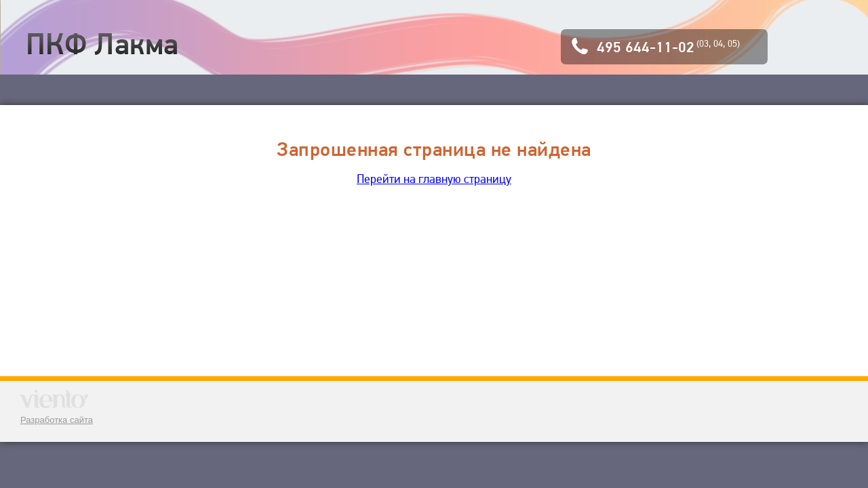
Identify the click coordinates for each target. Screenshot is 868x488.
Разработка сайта (57, 420)
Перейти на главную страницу (434, 179)
